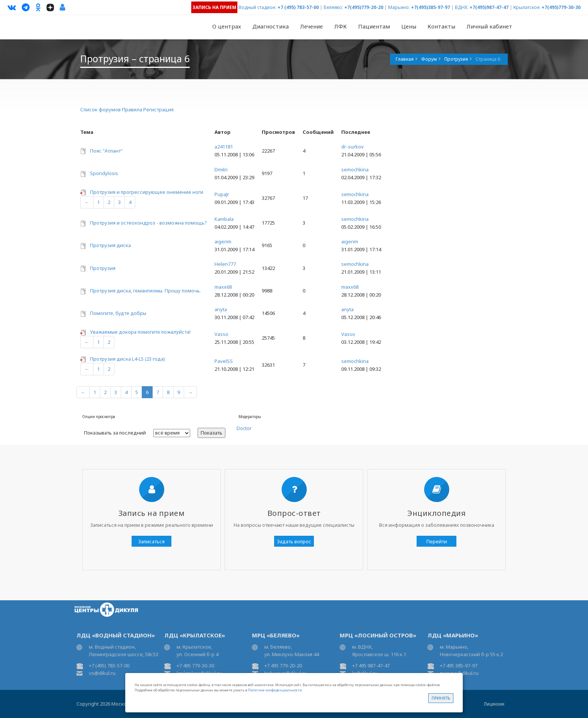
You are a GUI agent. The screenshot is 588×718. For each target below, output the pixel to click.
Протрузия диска (110, 245)
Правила (132, 109)
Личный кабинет (489, 26)
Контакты (441, 26)
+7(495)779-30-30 (561, 7)
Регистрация (158, 109)
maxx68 (223, 287)
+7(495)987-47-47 (489, 7)
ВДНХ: (462, 7)
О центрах (227, 26)
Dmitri (221, 169)
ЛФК (340, 26)
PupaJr (222, 194)
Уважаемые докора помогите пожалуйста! (140, 332)
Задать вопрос (294, 541)
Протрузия (103, 268)
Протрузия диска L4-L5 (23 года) (127, 359)
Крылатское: (527, 7)
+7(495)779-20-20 (364, 7)
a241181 (224, 147)
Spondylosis (104, 173)
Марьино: (399, 7)
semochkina (355, 169)
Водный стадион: (257, 7)
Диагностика (271, 26)
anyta (221, 309)
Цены (409, 26)
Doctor (244, 428)
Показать (211, 433)
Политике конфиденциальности (275, 690)
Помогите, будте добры (118, 313)
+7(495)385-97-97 (430, 7)
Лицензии (494, 704)
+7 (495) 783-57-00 (298, 7)
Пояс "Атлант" (106, 151)
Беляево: (333, 7)
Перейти (437, 541)
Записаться (151, 541)
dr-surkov (352, 147)
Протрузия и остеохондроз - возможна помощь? (148, 223)
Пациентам (374, 26)
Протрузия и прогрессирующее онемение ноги (147, 192)
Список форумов (100, 109)
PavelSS (224, 361)
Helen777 (225, 264)
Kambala (224, 219)
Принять (441, 698)
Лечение (311, 26)
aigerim (223, 241)
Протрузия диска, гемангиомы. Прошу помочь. (145, 291)
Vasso (221, 334)
